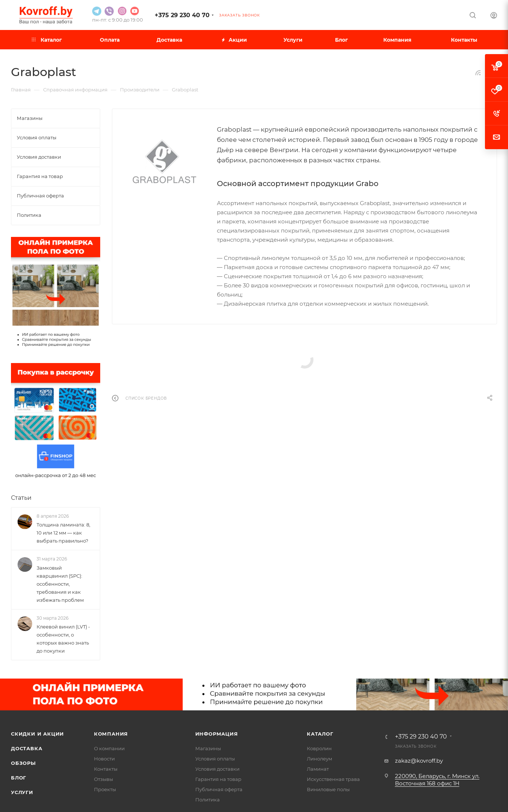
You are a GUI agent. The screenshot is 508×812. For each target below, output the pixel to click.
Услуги (22, 792)
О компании (109, 748)
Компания (111, 734)
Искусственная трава (333, 779)
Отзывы (104, 779)
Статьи (21, 498)
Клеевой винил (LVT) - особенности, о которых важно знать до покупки (63, 639)
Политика (208, 800)
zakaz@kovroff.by (419, 761)
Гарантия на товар (218, 779)
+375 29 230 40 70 (182, 15)
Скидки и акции (37, 734)
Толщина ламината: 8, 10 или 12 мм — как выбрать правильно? (63, 533)
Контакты (106, 769)
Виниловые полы (328, 789)
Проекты (105, 789)
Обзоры (23, 763)
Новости (104, 759)
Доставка (27, 748)
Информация (217, 734)
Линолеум (319, 759)
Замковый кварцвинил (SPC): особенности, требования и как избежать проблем (60, 584)
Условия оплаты (215, 759)
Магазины (208, 748)
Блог (19, 778)
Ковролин (319, 748)
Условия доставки (217, 769)
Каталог (320, 734)
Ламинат (318, 769)
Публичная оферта (219, 789)
